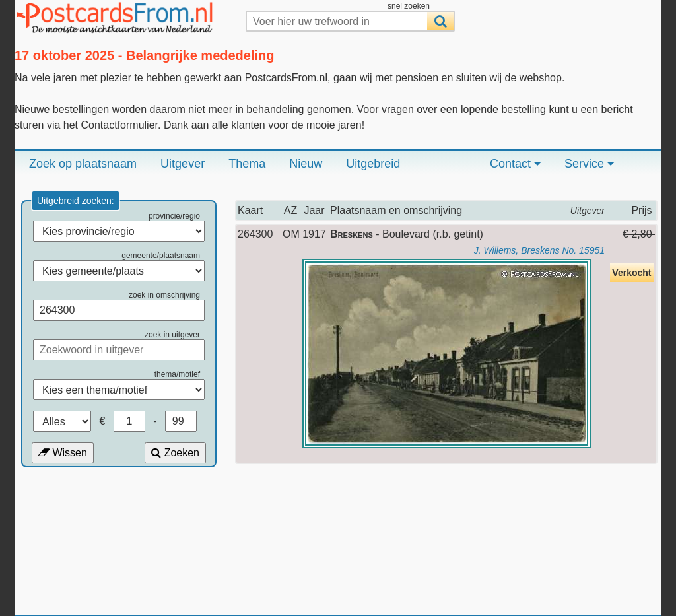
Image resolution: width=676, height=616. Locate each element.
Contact (515, 164)
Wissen (63, 453)
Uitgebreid (373, 164)
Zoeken (175, 453)
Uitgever (183, 164)
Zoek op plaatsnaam (83, 164)
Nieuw (306, 164)
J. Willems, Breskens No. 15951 (539, 250)
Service (589, 164)
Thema (247, 164)
